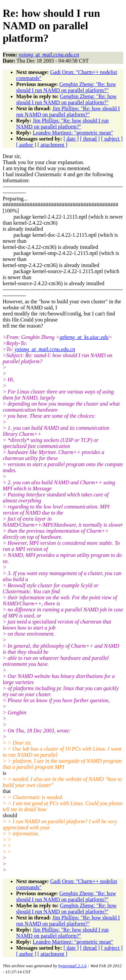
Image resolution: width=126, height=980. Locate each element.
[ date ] (71, 139)
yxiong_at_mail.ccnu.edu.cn (45, 349)
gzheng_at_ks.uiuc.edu (84, 337)
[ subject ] (112, 139)
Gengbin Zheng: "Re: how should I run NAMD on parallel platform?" (66, 87)
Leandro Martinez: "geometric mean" (73, 133)
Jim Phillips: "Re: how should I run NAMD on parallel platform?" (68, 111)
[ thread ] (90, 139)
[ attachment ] (53, 145)
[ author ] (26, 145)
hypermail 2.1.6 (73, 966)
